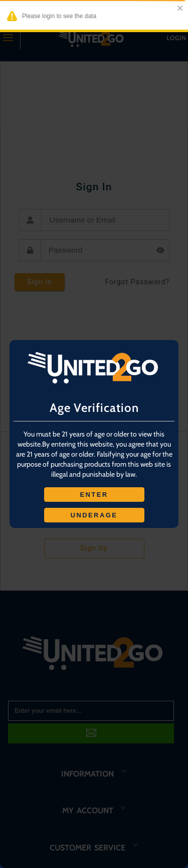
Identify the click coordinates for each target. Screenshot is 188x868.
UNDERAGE (94, 515)
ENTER (94, 495)
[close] (178, 9)
